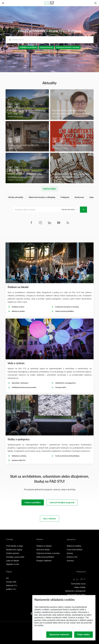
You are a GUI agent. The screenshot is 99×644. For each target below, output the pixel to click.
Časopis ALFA (61, 387)
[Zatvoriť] (3, 3)
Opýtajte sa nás (13, 564)
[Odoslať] (83, 210)
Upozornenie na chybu (76, 595)
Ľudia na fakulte (13, 561)
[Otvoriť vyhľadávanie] (95, 3)
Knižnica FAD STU (19, 460)
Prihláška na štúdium (28, 47)
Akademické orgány (14, 550)
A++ (83, 579)
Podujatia (65, 197)
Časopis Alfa (11, 582)
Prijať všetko (84, 635)
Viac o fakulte (50, 519)
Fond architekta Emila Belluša (67, 456)
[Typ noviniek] (69, 210)
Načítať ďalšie (50, 189)
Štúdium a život (18, 307)
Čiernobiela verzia (78, 584)
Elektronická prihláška (65, 311)
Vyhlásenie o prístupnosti (75, 591)
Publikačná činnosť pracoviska (24, 387)
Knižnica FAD (72, 557)
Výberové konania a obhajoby (42, 197)
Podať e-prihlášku (33, 502)
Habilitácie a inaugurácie (66, 383)
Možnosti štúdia (18, 311)
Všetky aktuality (16, 197)
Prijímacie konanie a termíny (68, 47)
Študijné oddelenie (44, 561)
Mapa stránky (80, 587)
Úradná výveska (13, 553)
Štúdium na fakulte (44, 546)
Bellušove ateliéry (19, 456)
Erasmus (70, 561)
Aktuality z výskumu (20, 383)
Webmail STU (12, 585)
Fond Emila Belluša (75, 550)
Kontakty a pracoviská (15, 557)
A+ (77, 579)
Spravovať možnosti (59, 635)
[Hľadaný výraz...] (50, 40)
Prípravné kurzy (46, 47)
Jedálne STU (11, 589)
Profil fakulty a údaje (14, 546)
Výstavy (70, 553)
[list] (50, 197)
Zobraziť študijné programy (62, 502)
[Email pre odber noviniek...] (36, 210)
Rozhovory (79, 197)
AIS (7, 578)
